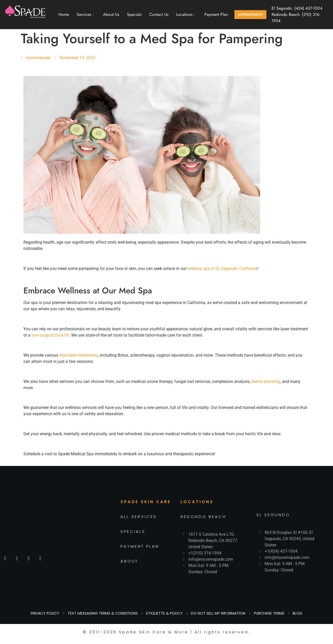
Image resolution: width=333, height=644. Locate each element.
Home (64, 14)
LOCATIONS (197, 502)
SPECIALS (133, 531)
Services (85, 14)
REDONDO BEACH (203, 517)
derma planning (266, 381)
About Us (111, 14)
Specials (134, 14)
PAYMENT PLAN (140, 546)
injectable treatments (79, 355)
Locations (186, 14)
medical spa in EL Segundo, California (222, 269)
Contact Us (159, 14)
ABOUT (129, 561)
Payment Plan (216, 14)
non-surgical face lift (50, 335)
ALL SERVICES (139, 517)
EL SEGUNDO (273, 515)
